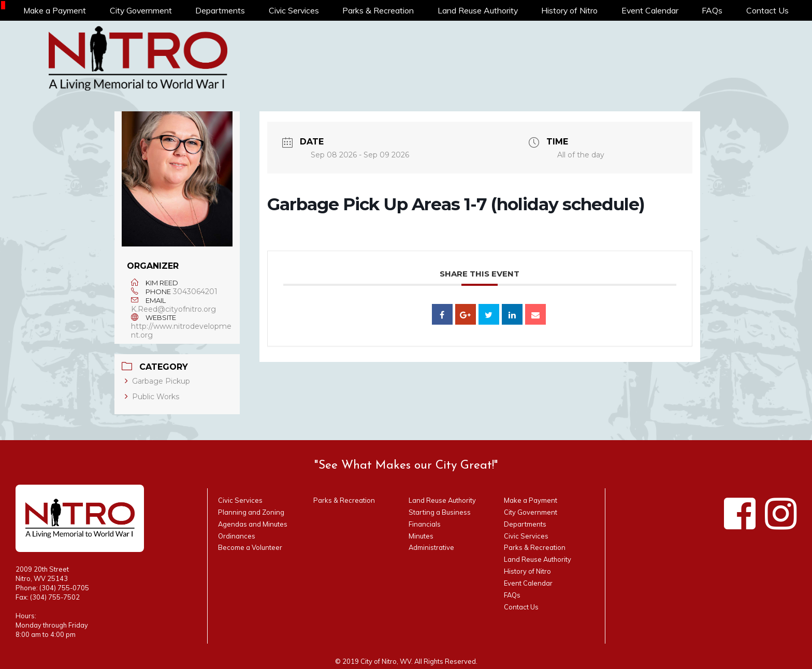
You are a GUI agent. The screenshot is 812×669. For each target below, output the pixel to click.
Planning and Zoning (251, 512)
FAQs (713, 10)
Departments (221, 10)
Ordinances (237, 536)
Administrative (431, 547)
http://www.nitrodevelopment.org (181, 331)
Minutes (421, 536)
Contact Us (767, 10)
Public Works (152, 397)
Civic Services (295, 10)
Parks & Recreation (379, 10)
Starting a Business (440, 512)
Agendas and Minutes (253, 524)
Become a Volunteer (250, 547)
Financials (425, 524)
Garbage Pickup (157, 381)
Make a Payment (55, 10)
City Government (141, 10)
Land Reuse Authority (479, 10)
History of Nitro (570, 10)
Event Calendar (651, 10)
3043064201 (195, 292)
